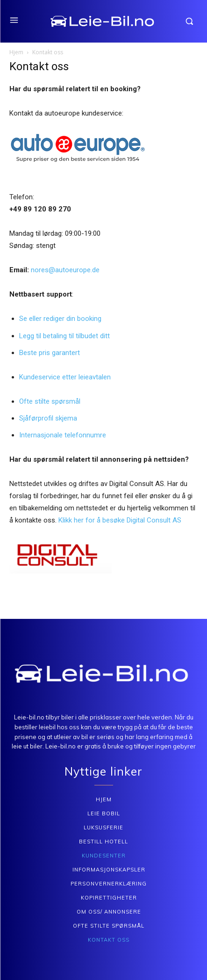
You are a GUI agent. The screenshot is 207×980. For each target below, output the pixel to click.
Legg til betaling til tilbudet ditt (64, 336)
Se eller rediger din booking (60, 319)
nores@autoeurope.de (65, 270)
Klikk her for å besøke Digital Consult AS (120, 520)
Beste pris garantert (50, 353)
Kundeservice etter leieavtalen (65, 377)
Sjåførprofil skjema (48, 418)
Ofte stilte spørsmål (50, 401)
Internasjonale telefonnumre (63, 435)
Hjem (16, 52)
